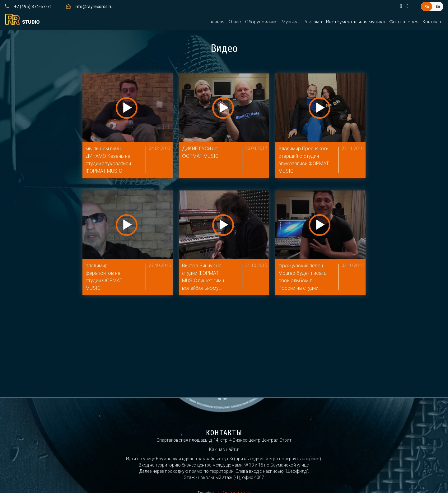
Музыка (290, 22)
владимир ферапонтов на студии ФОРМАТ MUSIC (105, 279)
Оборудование (261, 22)
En (438, 7)
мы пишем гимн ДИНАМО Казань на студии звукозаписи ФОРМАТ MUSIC (110, 161)
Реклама (312, 22)
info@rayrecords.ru (94, 7)
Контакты (433, 22)
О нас (235, 22)
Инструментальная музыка (356, 22)
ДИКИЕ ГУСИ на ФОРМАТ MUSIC (202, 153)
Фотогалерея (404, 22)
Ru (427, 7)
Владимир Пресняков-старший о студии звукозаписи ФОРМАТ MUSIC (303, 161)
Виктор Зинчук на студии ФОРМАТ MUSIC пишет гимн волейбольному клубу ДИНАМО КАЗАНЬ (205, 279)
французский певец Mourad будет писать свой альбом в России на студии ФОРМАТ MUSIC (304, 279)
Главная (216, 22)
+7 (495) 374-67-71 (33, 7)
